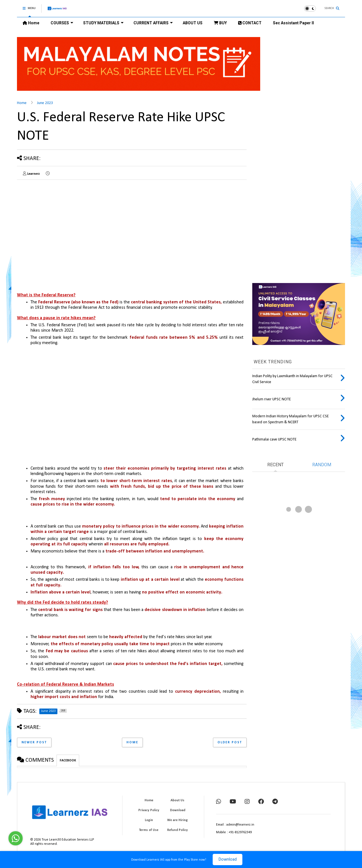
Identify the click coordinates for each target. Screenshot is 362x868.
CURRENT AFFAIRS (153, 23)
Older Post (230, 742)
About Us (177, 800)
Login (149, 820)
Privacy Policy (149, 810)
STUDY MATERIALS (103, 23)
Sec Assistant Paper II (293, 23)
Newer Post (34, 742)
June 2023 (45, 103)
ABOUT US (193, 23)
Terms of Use (149, 830)
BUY (220, 23)
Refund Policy (177, 830)
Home (31, 23)
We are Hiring (177, 820)
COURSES (62, 23)
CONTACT (250, 23)
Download (228, 860)
